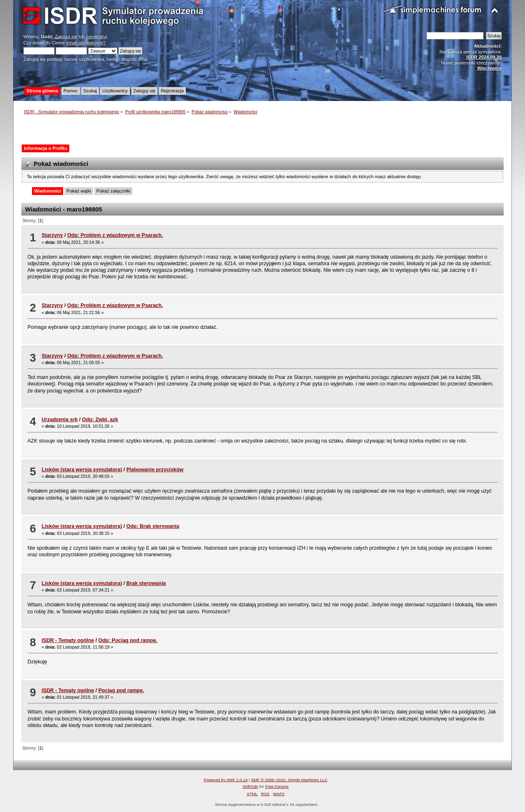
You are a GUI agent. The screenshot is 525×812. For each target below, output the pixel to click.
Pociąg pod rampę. (121, 690)
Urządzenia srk (59, 420)
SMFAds (251, 786)
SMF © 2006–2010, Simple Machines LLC (289, 780)
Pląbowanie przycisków (155, 470)
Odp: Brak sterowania (153, 526)
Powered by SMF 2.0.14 (226, 780)
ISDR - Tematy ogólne (68, 640)
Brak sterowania (146, 583)
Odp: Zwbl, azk (100, 420)
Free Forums (277, 786)
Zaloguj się (66, 37)
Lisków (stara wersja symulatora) (82, 470)
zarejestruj (97, 37)
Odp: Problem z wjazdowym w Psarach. (115, 235)
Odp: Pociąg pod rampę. (128, 640)
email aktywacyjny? (86, 43)
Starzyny (52, 235)
